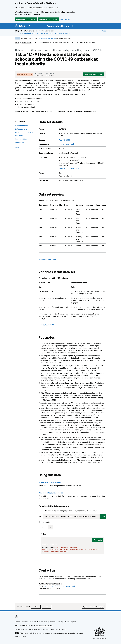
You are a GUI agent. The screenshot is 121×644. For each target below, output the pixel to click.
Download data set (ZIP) (94, 74)
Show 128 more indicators (69, 168)
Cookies (18, 622)
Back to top (20, 147)
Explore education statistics (61, 26)
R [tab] (51, 527)
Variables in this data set (25, 132)
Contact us (19, 142)
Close (104, 31)
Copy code (98, 540)
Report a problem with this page (93, 607)
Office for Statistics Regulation (53, 629)
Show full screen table (47, 259)
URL (40, 516)
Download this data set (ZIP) (50, 482)
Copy (103, 517)
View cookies (65, 19)
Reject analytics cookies (48, 19)
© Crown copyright (100, 638)
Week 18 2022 (64, 140)
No (49, 607)
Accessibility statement (49, 622)
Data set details (21, 126)
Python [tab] (43, 527)
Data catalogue (27, 43)
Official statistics (66, 144)
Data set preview (22, 129)
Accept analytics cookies (26, 19)
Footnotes (19, 136)
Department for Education (45, 626)
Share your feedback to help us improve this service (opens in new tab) (42, 33)
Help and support (70, 622)
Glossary (60, 622)
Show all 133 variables (47, 325)
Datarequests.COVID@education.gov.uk (59, 586)
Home (17, 43)
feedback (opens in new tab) (47, 38)
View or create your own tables (51, 493)
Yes (38, 607)
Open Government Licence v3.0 (52, 633)
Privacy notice (26, 622)
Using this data (21, 139)
